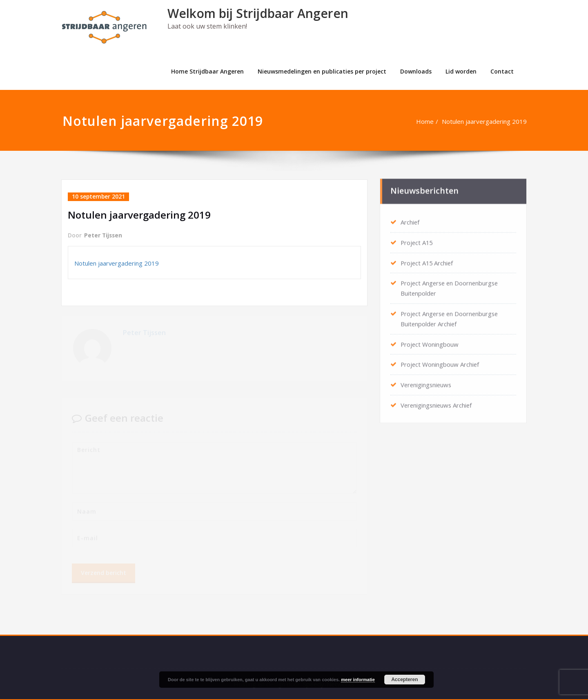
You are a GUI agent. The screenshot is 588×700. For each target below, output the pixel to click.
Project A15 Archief (428, 260)
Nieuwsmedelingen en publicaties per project (322, 71)
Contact (502, 71)
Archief (410, 220)
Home (429, 121)
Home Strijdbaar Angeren (207, 71)
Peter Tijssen (104, 235)
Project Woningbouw (430, 340)
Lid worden (461, 71)
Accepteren (404, 680)
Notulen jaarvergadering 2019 (488, 121)
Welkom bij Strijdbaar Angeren (258, 13)
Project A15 (417, 240)
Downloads (416, 71)
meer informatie (358, 680)
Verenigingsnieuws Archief (437, 400)
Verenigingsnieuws (427, 380)
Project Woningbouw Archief (440, 360)
